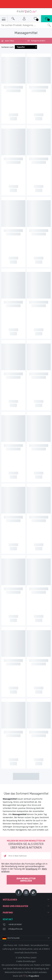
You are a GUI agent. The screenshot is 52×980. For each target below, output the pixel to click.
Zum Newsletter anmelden (26, 880)
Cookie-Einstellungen (26, 961)
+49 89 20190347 (15, 924)
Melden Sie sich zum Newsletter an (26, 844)
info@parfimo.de (15, 929)
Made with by (26, 976)
